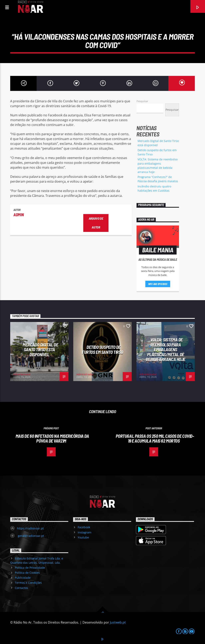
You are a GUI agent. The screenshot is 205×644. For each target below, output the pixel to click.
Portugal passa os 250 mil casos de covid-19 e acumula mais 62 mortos (155, 438)
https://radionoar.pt (30, 528)
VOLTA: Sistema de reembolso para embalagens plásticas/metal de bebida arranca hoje (166, 349)
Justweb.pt (118, 622)
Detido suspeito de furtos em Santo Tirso (102, 350)
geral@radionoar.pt (31, 536)
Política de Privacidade (30, 568)
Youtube (83, 537)
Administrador (22, 374)
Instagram (84, 532)
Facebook (84, 527)
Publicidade (23, 578)
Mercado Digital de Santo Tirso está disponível (40, 350)
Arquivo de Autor (96, 223)
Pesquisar (142, 101)
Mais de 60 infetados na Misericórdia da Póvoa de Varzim (52, 438)
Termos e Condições (28, 583)
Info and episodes (158, 284)
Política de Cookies (27, 573)
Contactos (21, 588)
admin (19, 215)
